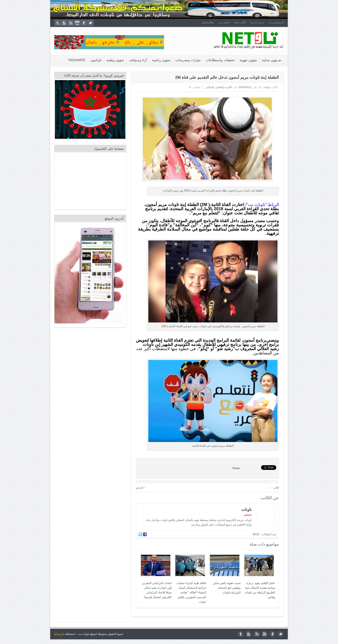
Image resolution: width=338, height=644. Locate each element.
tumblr (58, 23)
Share (236, 468)
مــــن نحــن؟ (257, 22)
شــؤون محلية (272, 60)
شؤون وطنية (115, 60)
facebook (84, 23)
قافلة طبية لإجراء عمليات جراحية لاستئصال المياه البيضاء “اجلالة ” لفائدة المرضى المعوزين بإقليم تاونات (191, 592)
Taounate (77, 60)
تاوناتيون (96, 60)
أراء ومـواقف (138, 60)
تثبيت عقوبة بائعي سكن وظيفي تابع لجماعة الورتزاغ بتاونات (227, 588)
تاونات (266, 87)
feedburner (64, 23)
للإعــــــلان (240, 22)
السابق (140, 487)
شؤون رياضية (161, 60)
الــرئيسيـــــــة (276, 22)
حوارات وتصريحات (188, 60)
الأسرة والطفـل (223, 87)
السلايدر (209, 87)
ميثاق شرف (208, 22)
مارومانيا (59, 634)
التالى (275, 487)
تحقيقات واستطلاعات (220, 60)
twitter (90, 23)
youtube (77, 23)
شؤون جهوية (248, 60)
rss (71, 23)
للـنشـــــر (224, 22)
